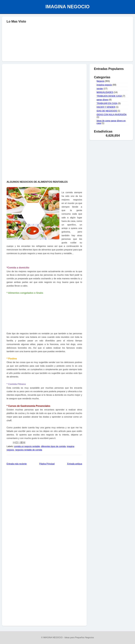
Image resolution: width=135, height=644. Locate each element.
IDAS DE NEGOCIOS (107, 111)
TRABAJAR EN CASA (107, 103)
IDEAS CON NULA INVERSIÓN (112, 115)
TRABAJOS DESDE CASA (109, 96)
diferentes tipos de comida (53, 446)
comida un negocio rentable (27, 446)
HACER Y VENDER (106, 107)
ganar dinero (103, 100)
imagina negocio (104, 85)
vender (100, 89)
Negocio (101, 81)
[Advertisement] (67, 85)
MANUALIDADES (105, 92)
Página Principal (47, 464)
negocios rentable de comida (29, 450)
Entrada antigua (75, 464)
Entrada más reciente (17, 464)
